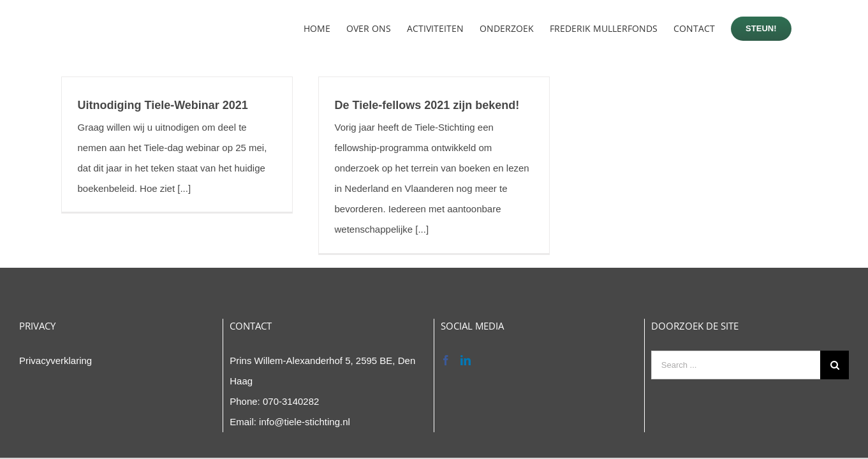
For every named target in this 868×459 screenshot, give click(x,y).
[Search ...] (736, 365)
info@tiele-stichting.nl (305, 422)
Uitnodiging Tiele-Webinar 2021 (163, 105)
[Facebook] (446, 360)
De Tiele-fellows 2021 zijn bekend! (427, 105)
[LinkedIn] (466, 360)
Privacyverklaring (55, 361)
